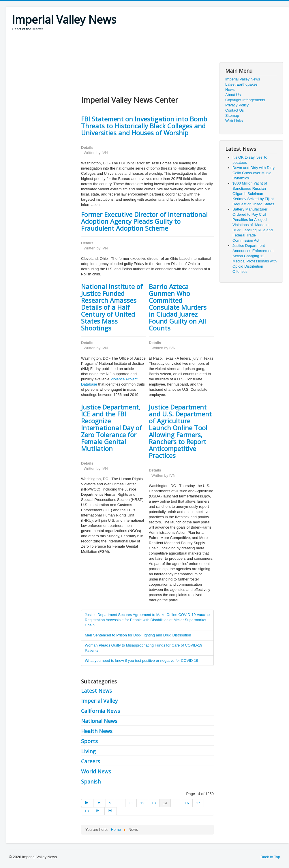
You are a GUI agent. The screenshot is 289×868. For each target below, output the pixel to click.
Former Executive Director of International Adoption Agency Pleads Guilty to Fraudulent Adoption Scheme (144, 221)
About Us (233, 95)
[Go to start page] (87, 803)
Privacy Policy (237, 105)
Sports (89, 741)
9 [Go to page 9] (110, 803)
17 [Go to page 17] (198, 803)
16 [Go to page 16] (187, 803)
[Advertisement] (117, 48)
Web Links (234, 121)
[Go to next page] (98, 811)
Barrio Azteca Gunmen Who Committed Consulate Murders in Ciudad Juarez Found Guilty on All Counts (178, 307)
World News (96, 771)
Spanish (91, 781)
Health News (97, 731)
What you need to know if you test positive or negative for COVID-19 (141, 661)
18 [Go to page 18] (87, 811)
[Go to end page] (111, 811)
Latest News (96, 691)
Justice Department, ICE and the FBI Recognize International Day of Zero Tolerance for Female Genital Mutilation (111, 428)
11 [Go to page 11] (131, 803)
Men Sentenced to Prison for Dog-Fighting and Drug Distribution (138, 635)
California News (101, 711)
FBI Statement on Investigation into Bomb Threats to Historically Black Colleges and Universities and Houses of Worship (144, 126)
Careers (91, 761)
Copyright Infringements (245, 100)
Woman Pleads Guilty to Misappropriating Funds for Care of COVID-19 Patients (143, 648)
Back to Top (270, 857)
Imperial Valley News (243, 79)
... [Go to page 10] (120, 803)
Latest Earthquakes (241, 84)
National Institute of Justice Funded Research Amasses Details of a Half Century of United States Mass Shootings (112, 307)
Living (88, 751)
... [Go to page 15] (176, 803)
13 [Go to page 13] (154, 803)
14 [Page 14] (165, 803)
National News (99, 721)
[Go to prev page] (100, 803)
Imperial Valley (99, 701)
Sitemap (232, 115)
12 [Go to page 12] (142, 803)
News (230, 90)
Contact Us (234, 110)
